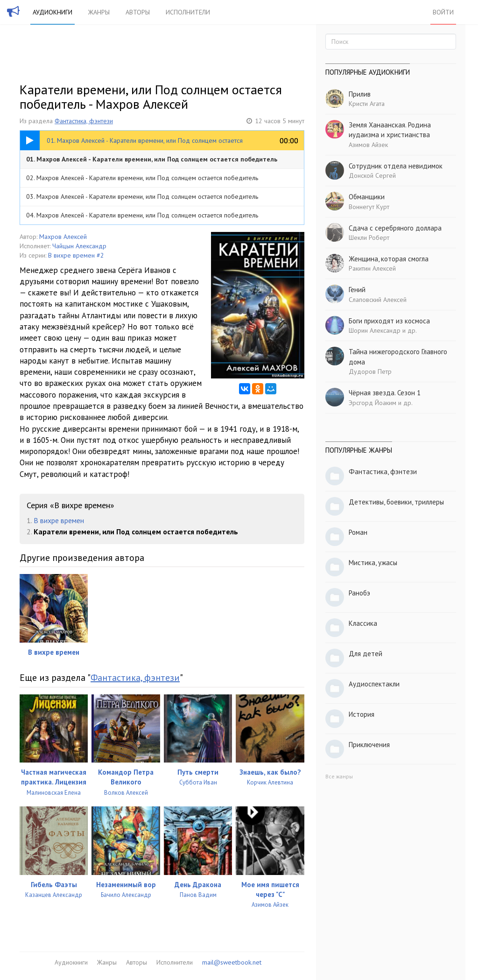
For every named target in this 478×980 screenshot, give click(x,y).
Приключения (369, 745)
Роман (358, 532)
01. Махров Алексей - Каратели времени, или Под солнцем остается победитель (152, 159)
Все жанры (339, 776)
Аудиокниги (53, 12)
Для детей (366, 654)
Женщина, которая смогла (389, 259)
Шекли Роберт (369, 238)
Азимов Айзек (368, 145)
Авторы (138, 12)
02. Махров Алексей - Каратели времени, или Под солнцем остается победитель (142, 178)
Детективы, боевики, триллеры (396, 502)
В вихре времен (59, 520)
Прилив (360, 94)
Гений (357, 290)
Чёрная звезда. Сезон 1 (385, 393)
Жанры (99, 12)
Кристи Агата (367, 104)
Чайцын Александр (79, 246)
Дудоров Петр (370, 371)
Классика (363, 623)
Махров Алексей (63, 237)
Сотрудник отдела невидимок (396, 166)
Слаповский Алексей (378, 300)
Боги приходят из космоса (389, 321)
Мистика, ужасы (373, 563)
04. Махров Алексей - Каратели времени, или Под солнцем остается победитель (142, 215)
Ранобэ (359, 593)
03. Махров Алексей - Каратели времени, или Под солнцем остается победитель (142, 196)
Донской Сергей (372, 175)
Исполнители (188, 12)
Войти (443, 12)
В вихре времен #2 (76, 255)
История (362, 714)
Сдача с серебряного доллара (395, 228)
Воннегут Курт (369, 207)
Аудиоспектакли (374, 684)
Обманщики (367, 197)
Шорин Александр (375, 330)
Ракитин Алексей (372, 268)
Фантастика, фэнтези (84, 121)
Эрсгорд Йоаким (373, 403)
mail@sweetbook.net (232, 962)
